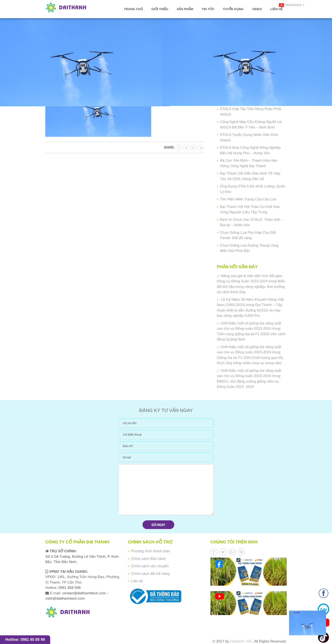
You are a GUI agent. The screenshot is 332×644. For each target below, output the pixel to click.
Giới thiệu (160, 9)
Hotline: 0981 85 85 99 (25, 640)
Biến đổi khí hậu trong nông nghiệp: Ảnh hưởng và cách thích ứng (251, 287)
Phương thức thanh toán (151, 551)
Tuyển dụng (233, 9)
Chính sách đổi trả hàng (150, 574)
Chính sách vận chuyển (150, 566)
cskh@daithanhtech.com (65, 598)
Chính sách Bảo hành (148, 559)
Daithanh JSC (241, 641)
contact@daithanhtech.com (84, 593)
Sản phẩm (185, 9)
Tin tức (208, 9)
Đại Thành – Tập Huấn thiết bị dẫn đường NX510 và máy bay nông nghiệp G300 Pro (250, 310)
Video (257, 9)
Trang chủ (133, 9)
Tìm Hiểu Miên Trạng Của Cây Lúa (248, 199)
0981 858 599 (69, 588)
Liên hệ (276, 9)
